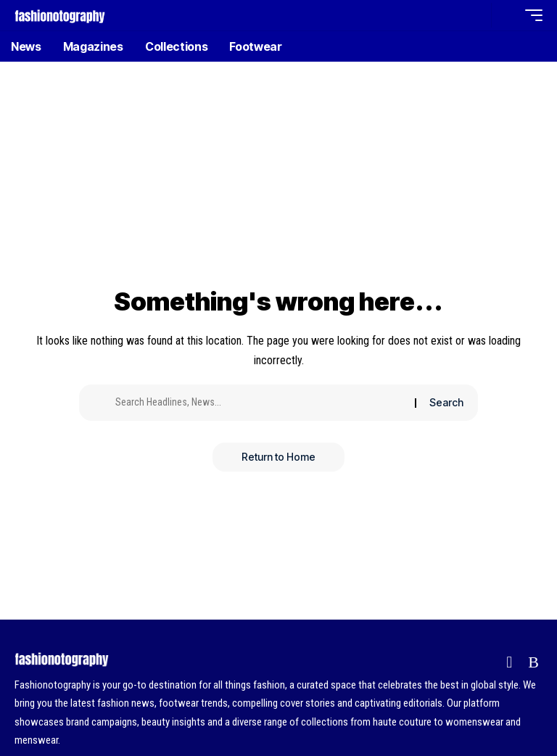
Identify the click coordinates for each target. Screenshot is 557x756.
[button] (476, 15)
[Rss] (533, 662)
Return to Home (278, 457)
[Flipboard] (509, 662)
